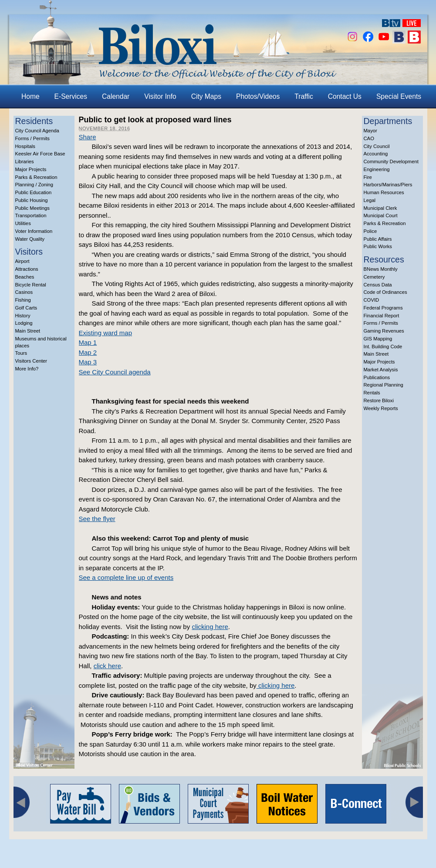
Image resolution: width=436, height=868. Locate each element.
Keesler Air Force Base (40, 154)
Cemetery (374, 277)
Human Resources (384, 192)
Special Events (399, 96)
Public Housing (32, 200)
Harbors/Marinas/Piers (388, 185)
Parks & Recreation (36, 177)
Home (30, 96)
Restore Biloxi (379, 400)
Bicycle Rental (31, 285)
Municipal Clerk (380, 208)
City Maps (206, 96)
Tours (21, 353)
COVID (372, 300)
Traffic (304, 96)
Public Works (378, 246)
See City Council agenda (115, 372)
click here (107, 666)
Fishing (23, 300)
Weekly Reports (381, 408)
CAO (369, 138)
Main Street (28, 331)
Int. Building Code (383, 347)
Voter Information (34, 231)
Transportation (31, 215)
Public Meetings (32, 208)
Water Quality (30, 239)
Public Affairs (378, 239)
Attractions (27, 269)
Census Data (378, 285)
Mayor (370, 131)
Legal (370, 200)
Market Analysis (381, 370)
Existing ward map (106, 333)
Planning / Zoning (34, 185)
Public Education (34, 192)
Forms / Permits (32, 138)
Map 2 (88, 352)
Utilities (23, 223)
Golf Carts (26, 308)
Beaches (25, 277)
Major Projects (31, 169)
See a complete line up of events (126, 577)
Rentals (372, 393)
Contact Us (345, 96)
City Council (377, 146)
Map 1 (88, 342)
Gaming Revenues (384, 331)
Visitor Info (160, 96)
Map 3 (88, 362)
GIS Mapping (378, 339)
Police (370, 231)
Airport (22, 261)
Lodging (24, 323)
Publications (377, 377)
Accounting (376, 154)
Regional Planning (384, 385)
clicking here (210, 627)
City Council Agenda (37, 131)
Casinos (24, 292)
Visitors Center (31, 361)
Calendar (116, 96)
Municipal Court (381, 215)
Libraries (25, 161)
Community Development (391, 161)
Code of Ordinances (385, 292)
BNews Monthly (381, 269)
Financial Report (382, 316)
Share (88, 137)
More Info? (27, 369)
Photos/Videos (258, 96)
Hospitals (25, 146)
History (23, 316)
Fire (368, 177)
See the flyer (97, 519)
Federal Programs (383, 308)
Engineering (377, 169)
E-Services (71, 96)
